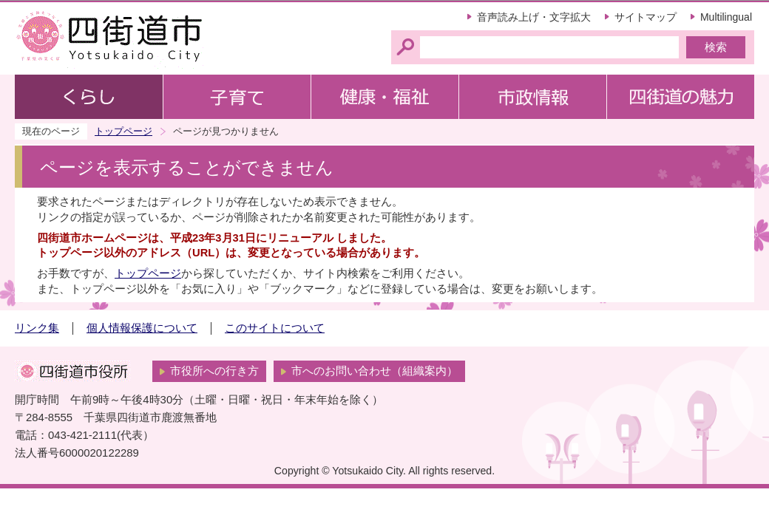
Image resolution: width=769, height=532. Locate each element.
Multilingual (726, 17)
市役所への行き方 (214, 371)
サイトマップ (646, 17)
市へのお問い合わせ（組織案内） (375, 371)
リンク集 (37, 328)
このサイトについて (275, 328)
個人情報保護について (142, 328)
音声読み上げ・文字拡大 (534, 17)
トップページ (123, 131)
